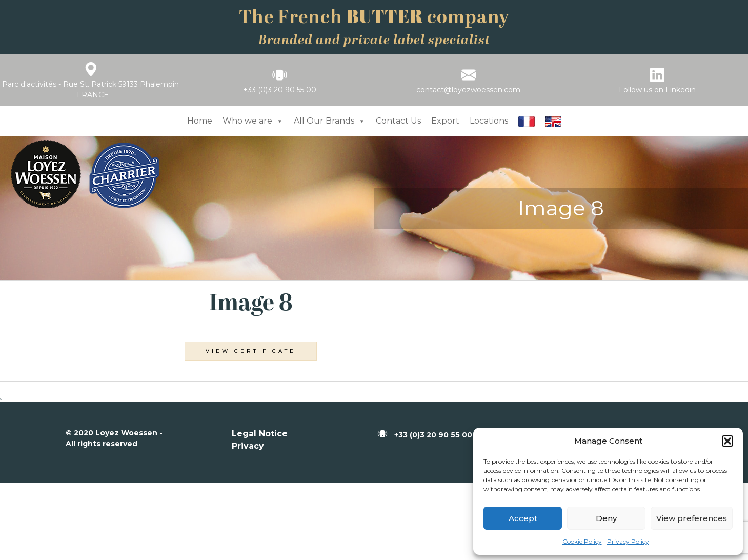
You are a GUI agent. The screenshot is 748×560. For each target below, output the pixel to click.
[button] (727, 441)
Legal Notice (260, 434)
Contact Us (398, 121)
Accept (523, 518)
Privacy (248, 446)
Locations (489, 121)
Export (445, 121)
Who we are (253, 121)
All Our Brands (330, 121)
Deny (606, 518)
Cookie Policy (582, 541)
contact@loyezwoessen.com (468, 90)
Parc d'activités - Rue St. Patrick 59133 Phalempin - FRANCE (90, 89)
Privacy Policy (628, 541)
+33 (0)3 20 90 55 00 (280, 90)
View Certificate (251, 351)
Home (200, 121)
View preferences (692, 518)
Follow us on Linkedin (657, 90)
